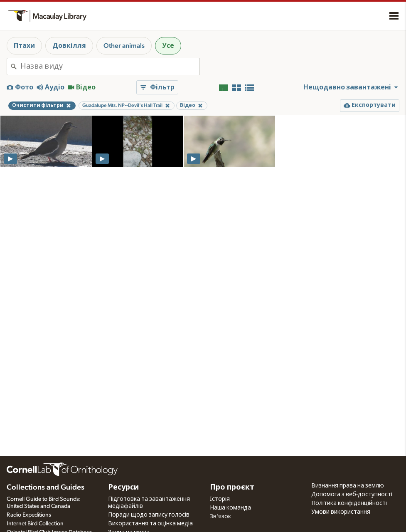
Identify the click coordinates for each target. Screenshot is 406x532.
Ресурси (123, 487)
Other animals (124, 46)
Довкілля (69, 46)
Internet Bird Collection (35, 524)
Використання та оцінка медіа (150, 524)
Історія (220, 499)
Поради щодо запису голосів (149, 515)
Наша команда (230, 508)
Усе (168, 46)
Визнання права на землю (348, 486)
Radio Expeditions (29, 515)
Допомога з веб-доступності (352, 495)
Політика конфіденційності (349, 503)
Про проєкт (232, 487)
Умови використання (341, 512)
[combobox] (110, 67)
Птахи (24, 46)
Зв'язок (220, 517)
